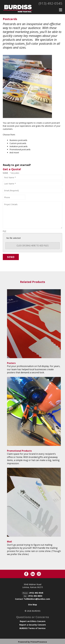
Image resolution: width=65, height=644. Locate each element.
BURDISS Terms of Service (32, 628)
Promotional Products (19, 451)
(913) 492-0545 (50, 3)
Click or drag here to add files (33, 246)
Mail (9, 542)
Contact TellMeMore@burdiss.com (32, 599)
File (5, 231)
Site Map (32, 605)
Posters (11, 363)
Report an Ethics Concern (33, 621)
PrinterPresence (39, 642)
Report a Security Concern (33, 625)
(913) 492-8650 (35, 596)
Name (6, 173)
